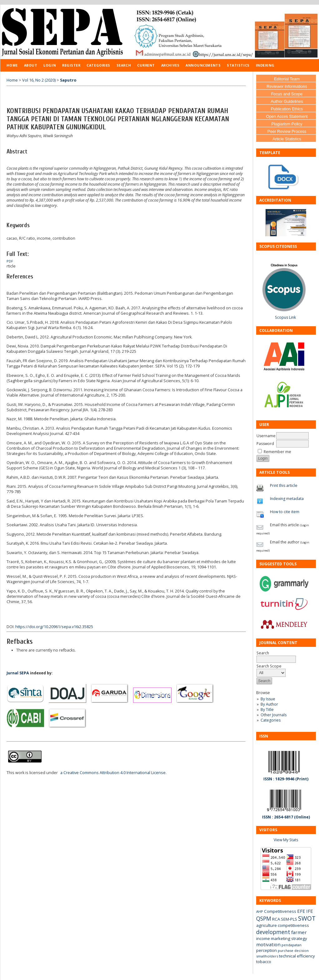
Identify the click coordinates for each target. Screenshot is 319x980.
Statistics (238, 65)
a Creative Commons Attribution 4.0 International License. (113, 773)
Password (265, 444)
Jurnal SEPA (18, 673)
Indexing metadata (287, 499)
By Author (269, 704)
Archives (170, 65)
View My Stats (286, 840)
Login (50, 65)
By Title (267, 710)
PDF (10, 261)
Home (12, 65)
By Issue (268, 699)
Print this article (284, 485)
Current (146, 65)
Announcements (203, 65)
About (31, 65)
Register (71, 65)
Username (266, 436)
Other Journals (274, 715)
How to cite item (285, 512)
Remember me (277, 452)
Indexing (265, 65)
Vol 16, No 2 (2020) (39, 80)
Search (124, 65)
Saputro (68, 80)
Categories (271, 720)
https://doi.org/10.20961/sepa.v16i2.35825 (54, 627)
